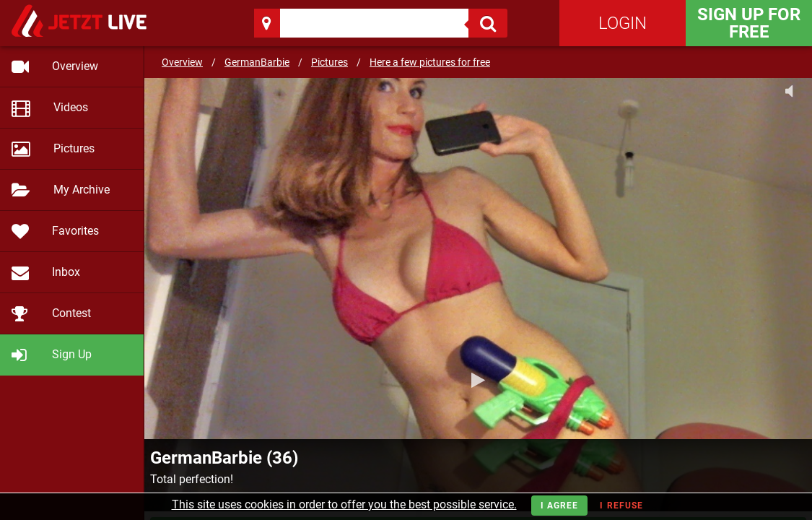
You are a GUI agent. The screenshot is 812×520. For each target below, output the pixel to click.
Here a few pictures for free (430, 62)
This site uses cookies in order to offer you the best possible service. (344, 504)
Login (623, 23)
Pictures (329, 62)
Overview (182, 62)
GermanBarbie (257, 62)
